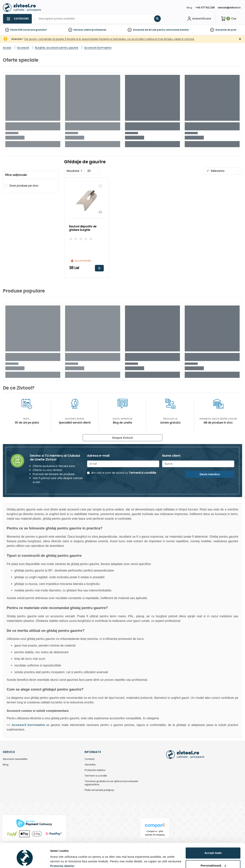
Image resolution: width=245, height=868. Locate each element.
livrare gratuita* (37, 30)
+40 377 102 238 (205, 8)
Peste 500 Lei (18, 30)
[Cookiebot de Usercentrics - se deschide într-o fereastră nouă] (25, 861)
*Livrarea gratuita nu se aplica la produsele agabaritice (111, 783)
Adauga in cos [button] (99, 268)
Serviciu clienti (82, 30)
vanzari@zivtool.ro (229, 8)
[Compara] (100, 212)
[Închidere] (240, 39)
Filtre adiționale (16, 175)
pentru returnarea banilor (173, 30)
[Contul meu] (199, 19)
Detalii (55, 860)
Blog (189, 8)
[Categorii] (17, 19)
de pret (232, 30)
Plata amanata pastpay (99, 790)
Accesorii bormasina (28, 725)
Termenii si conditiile (143, 473)
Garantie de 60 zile (145, 30)
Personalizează (213, 849)
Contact (90, 759)
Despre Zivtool (122, 438)
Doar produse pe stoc (24, 186)
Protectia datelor (95, 770)
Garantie (221, 30)
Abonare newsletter (15, 759)
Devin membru (210, 474)
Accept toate (213, 837)
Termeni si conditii (96, 776)
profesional (99, 30)
